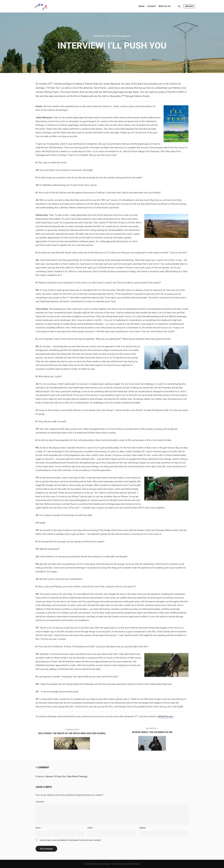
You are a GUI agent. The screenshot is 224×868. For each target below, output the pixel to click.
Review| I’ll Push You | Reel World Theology (67, 776)
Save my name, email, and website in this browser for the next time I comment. (70, 840)
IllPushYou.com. (166, 716)
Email (90, 828)
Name (39, 828)
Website (143, 828)
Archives (189, 6)
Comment (40, 802)
